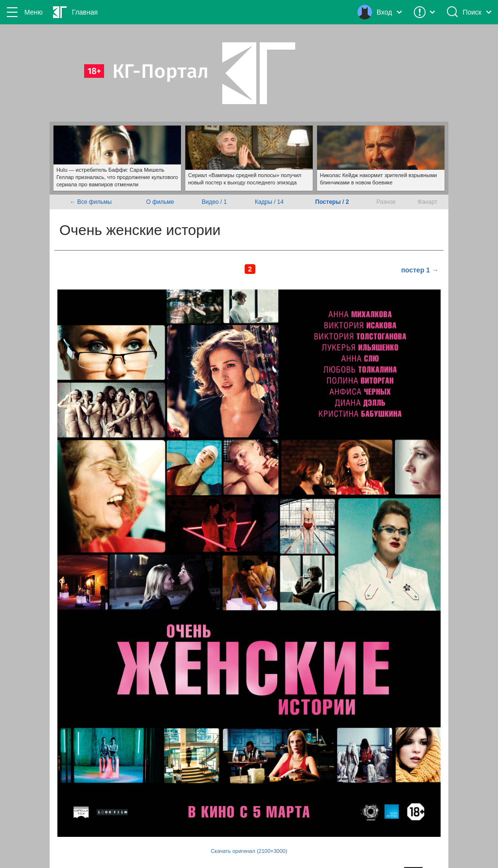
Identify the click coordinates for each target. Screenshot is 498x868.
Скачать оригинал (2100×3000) (249, 851)
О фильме (160, 202)
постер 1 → (420, 270)
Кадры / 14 (269, 202)
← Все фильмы (91, 202)
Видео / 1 (214, 202)
